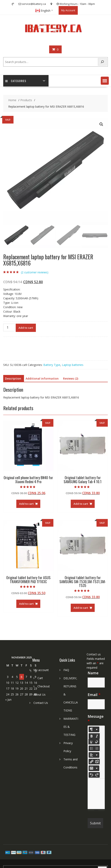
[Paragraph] (94, 755)
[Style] (94, 729)
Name (93, 673)
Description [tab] (13, 378)
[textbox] (96, 794)
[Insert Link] (91, 762)
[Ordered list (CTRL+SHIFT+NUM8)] (97, 748)
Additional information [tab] (42, 378)
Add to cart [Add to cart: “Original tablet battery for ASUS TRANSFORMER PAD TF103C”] (26, 604)
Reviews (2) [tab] (71, 378)
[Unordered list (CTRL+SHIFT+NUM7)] (91, 748)
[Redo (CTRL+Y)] (97, 775)
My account (41, 670)
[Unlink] (97, 762)
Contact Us (41, 703)
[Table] (94, 768)
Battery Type (52, 365)
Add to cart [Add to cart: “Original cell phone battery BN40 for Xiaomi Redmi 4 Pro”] (26, 504)
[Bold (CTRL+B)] (91, 736)
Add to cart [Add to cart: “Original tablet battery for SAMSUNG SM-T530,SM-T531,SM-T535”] (81, 608)
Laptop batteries (73, 365)
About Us (39, 695)
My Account (68, 10)
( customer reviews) (35, 272)
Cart (40, 678)
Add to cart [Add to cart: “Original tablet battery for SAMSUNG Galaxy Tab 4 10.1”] (81, 504)
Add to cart (26, 328)
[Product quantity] (9, 327)
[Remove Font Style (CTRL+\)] (97, 742)
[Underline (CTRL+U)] (91, 742)
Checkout (44, 686)
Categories (16, 81)
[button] (105, 81)
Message (96, 719)
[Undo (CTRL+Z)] (91, 775)
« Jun (8, 700)
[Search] (102, 62)
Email (94, 695)
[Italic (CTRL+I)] (97, 736)
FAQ (66, 670)
